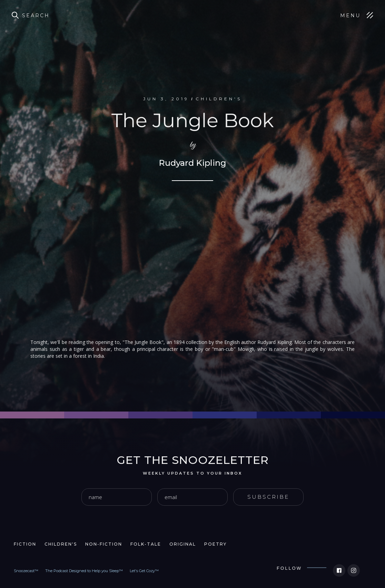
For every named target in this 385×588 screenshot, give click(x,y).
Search (36, 16)
